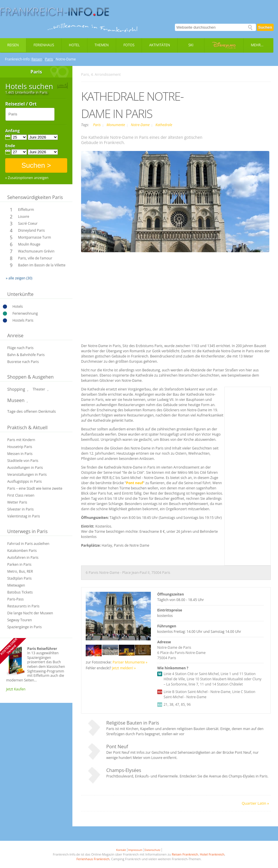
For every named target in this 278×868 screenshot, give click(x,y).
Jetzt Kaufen (16, 689)
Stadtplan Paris (19, 578)
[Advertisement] (165, 298)
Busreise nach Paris (23, 362)
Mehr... (257, 45)
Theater (39, 389)
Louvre (23, 216)
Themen (102, 45)
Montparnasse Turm (34, 237)
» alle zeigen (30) (19, 278)
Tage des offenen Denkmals (32, 411)
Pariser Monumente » (130, 662)
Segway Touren (20, 620)
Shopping (16, 389)
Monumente (116, 125)
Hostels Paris (23, 320)
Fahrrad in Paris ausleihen (28, 544)
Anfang (12, 131)
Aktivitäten (160, 45)
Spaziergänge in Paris (24, 627)
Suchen (265, 27)
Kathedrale (164, 125)
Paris (49, 59)
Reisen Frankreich (185, 854)
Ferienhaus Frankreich (93, 859)
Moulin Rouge (29, 244)
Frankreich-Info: (18, 59)
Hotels (18, 306)
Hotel (74, 45)
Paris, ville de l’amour (35, 258)
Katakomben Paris (22, 551)
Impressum (135, 850)
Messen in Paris (20, 454)
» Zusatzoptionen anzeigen (27, 178)
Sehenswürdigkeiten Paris (35, 197)
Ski (191, 45)
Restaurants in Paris (23, 606)
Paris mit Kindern (21, 440)
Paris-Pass (15, 599)
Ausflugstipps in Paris (24, 481)
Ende (10, 146)
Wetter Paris (17, 502)
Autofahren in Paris (23, 558)
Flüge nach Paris (20, 348)
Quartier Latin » (255, 803)
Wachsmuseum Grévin (36, 251)
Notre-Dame (141, 125)
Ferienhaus (44, 45)
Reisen (13, 45)
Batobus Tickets (20, 592)
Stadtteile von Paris (23, 461)
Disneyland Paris (31, 230)
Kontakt (121, 850)
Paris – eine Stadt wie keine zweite (35, 488)
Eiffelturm (26, 210)
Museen (16, 400)
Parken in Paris (19, 564)
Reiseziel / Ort (21, 104)
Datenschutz (152, 850)
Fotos (129, 45)
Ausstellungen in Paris (25, 468)
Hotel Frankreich (212, 854)
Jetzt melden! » (124, 668)
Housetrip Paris (20, 447)
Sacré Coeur (28, 223)
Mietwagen (16, 585)
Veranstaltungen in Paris (27, 474)
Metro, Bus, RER (20, 571)
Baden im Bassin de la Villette (42, 265)
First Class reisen (21, 495)
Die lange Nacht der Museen (30, 613)
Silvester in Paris (20, 509)
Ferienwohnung (25, 313)
